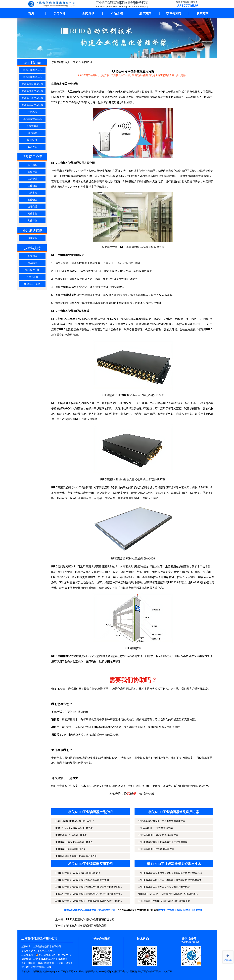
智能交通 (32, 207)
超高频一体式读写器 (32, 98)
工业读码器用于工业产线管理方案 (155, 828)
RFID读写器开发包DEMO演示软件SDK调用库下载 (164, 901)
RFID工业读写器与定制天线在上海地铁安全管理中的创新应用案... (89, 894)
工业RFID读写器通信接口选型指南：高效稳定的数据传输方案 (170, 880)
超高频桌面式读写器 (32, 105)
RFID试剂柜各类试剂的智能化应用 (86, 926)
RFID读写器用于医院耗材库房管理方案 (158, 835)
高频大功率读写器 (32, 70)
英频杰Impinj (49, 971)
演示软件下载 (32, 270)
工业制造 (32, 186)
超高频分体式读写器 (32, 91)
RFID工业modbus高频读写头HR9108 (74, 828)
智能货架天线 (166, 971)
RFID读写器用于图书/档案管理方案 (156, 849)
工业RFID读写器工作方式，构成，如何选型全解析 (164, 887)
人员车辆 (32, 193)
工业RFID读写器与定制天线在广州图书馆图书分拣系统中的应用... (89, 901)
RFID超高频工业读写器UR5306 (71, 835)
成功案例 (32, 238)
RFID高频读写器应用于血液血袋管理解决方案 (162, 821)
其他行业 (32, 220)
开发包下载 (32, 277)
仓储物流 (32, 200)
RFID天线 (32, 140)
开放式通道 (32, 126)
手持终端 (32, 112)
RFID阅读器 (105, 971)
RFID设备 (79, 971)
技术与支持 (174, 13)
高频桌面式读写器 (32, 119)
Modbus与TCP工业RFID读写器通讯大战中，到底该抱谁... (168, 894)
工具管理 (32, 179)
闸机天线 (142, 971)
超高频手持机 (91, 971)
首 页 (76, 62)
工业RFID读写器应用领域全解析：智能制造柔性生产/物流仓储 (170, 873)
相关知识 (32, 256)
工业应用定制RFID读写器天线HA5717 (74, 821)
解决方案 (145, 13)
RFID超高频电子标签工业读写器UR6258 (76, 856)
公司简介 (60, 13)
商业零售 (32, 213)
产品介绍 (117, 13)
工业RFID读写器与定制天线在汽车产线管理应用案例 (82, 880)
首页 (31, 13)
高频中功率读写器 (32, 77)
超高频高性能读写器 (32, 84)
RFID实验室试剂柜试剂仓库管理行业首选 (90, 919)
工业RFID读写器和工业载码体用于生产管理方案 (163, 842)
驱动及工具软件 (32, 284)
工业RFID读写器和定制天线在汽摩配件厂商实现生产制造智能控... (89, 887)
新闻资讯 (88, 13)
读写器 (70, 971)
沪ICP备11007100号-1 (43, 951)
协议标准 (32, 263)
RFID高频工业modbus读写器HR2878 (74, 842)
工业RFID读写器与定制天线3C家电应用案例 (77, 873)
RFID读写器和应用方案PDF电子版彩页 (138, 910)
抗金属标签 (131, 971)
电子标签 (32, 133)
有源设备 (32, 147)
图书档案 (32, 165)
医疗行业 (32, 172)
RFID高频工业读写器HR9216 (70, 849)
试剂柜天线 (153, 971)
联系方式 (202, 13)
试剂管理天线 (118, 971)
